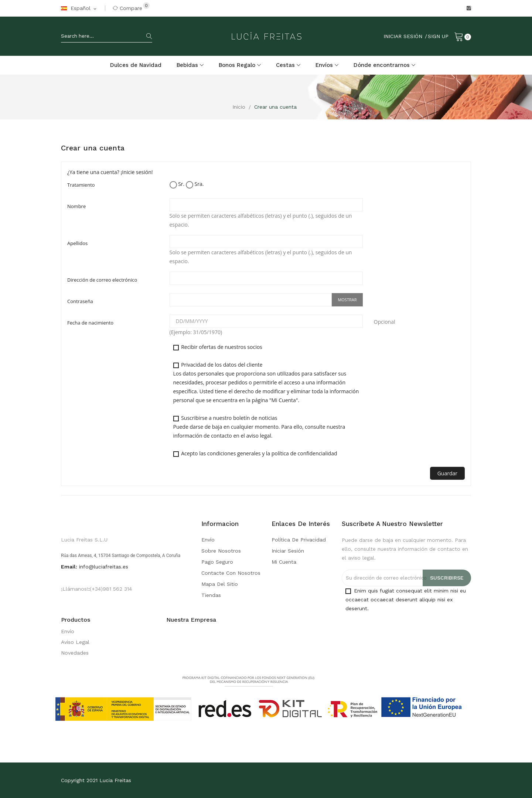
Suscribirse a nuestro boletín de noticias (259, 427)
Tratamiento (81, 185)
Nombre (76, 206)
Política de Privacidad (299, 540)
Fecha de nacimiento (90, 323)
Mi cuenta (284, 562)
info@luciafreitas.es (104, 567)
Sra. (195, 184)
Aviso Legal (75, 642)
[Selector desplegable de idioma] (79, 9)
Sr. (177, 184)
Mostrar (347, 300)
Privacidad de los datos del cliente (266, 382)
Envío (208, 540)
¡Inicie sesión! (137, 172)
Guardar (447, 473)
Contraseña (80, 301)
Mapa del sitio (220, 584)
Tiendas (211, 595)
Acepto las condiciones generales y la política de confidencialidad (255, 453)
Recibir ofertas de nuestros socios (218, 347)
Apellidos (77, 243)
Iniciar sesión (288, 551)
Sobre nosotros (221, 551)
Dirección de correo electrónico (102, 280)
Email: (69, 567)
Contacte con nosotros (231, 573)
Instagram (469, 8)
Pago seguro (217, 562)
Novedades (75, 653)
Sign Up (438, 36)
